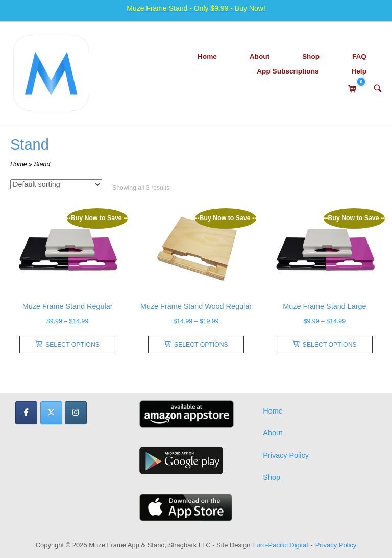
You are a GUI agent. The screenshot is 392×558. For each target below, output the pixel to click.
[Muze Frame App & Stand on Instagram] (76, 413)
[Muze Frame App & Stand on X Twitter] (51, 413)
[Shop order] (56, 184)
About (260, 56)
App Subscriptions (288, 71)
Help (359, 71)
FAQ (359, 56)
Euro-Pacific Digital (280, 545)
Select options (67, 344)
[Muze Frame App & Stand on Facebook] (26, 413)
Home (207, 56)
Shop (311, 56)
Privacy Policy (286, 455)
